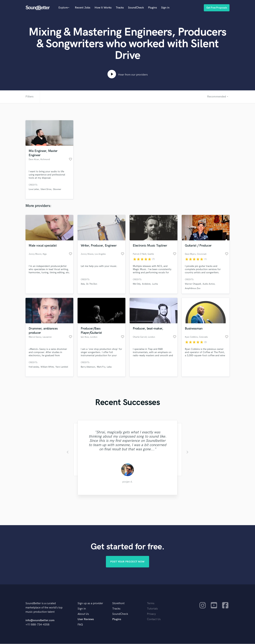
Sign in (165, 8)
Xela (83, 284)
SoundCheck (136, 8)
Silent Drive (46, 189)
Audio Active (209, 284)
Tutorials (152, 609)
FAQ (80, 625)
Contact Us (154, 620)
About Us (83, 614)
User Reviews (86, 620)
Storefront (118, 604)
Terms (151, 604)
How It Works (103, 8)
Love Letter (34, 189)
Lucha (155, 284)
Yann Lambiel (62, 367)
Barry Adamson (88, 367)
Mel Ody (137, 284)
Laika (109, 367)
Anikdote (146, 284)
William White (47, 367)
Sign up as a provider (90, 604)
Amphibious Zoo (193, 288)
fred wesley (34, 367)
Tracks (120, 8)
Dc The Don (92, 284)
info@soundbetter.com (40, 621)
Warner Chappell (193, 284)
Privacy (151, 614)
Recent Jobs (83, 8)
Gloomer (57, 189)
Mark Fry (101, 367)
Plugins (152, 8)
